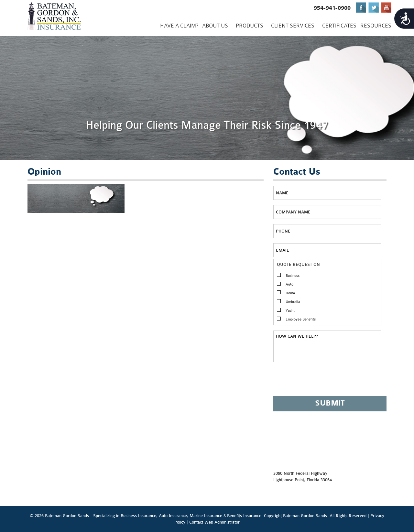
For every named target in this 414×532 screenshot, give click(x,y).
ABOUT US (215, 26)
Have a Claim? (179, 26)
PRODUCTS (250, 26)
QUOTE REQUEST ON (298, 264)
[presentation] (322, 382)
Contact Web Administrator (214, 522)
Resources (376, 26)
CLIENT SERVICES (293, 26)
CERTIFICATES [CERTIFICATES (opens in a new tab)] (339, 26)
